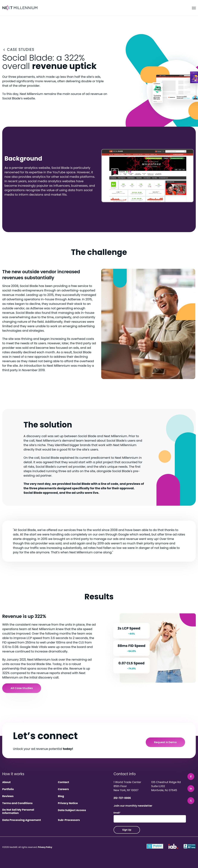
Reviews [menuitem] (8, 796)
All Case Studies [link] (22, 688)
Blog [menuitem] (61, 796)
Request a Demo (165, 742)
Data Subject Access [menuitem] (72, 810)
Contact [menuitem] (63, 782)
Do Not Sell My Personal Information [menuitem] (18, 811)
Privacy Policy (45, 847)
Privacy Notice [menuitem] (68, 803)
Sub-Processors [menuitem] (69, 820)
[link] (20, 8)
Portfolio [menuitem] (8, 789)
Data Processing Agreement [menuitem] (22, 820)
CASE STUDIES (18, 50)
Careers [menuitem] (63, 789)
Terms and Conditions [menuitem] (17, 803)
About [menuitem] (6, 782)
